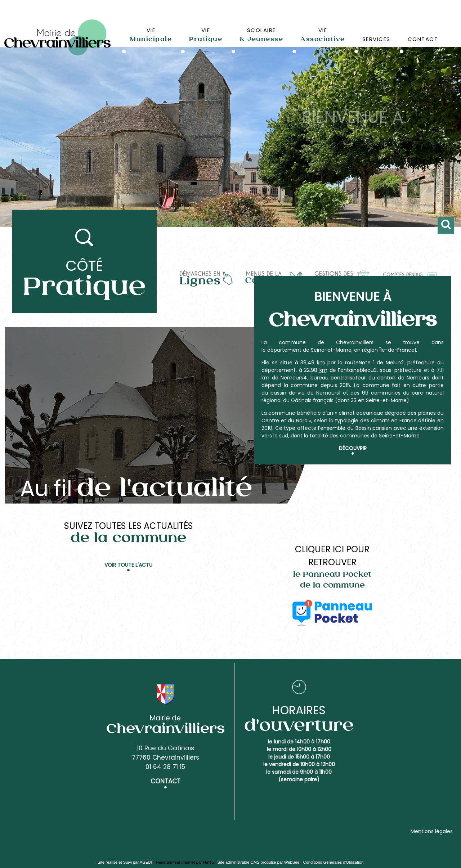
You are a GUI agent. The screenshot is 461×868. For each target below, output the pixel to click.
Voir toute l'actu (128, 565)
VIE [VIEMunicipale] (151, 35)
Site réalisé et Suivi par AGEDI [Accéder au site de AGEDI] (125, 862)
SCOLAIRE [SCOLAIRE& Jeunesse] (261, 35)
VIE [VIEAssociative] (323, 35)
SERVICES (376, 39)
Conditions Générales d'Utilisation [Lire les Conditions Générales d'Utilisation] (334, 862)
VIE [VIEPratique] (206, 35)
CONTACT (423, 39)
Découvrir (353, 448)
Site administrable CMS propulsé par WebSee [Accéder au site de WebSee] (259, 862)
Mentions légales (432, 831)
